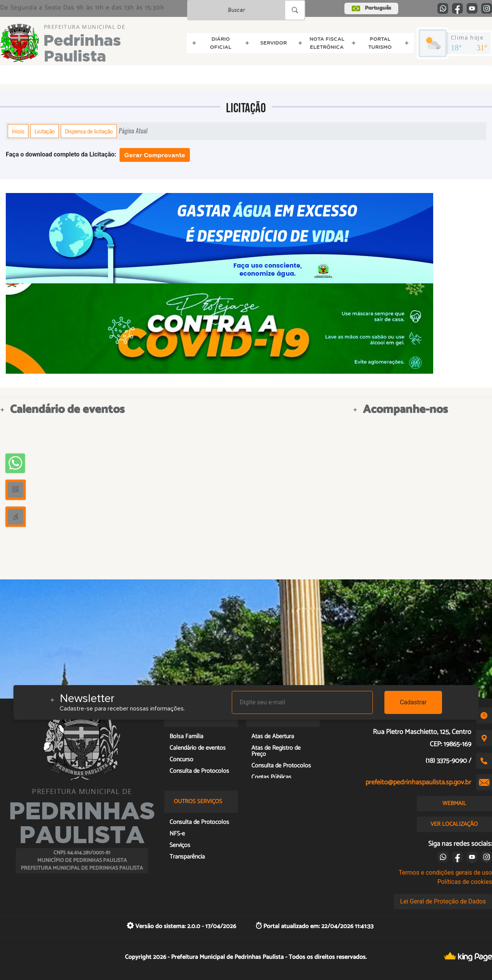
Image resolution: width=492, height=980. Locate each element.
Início (18, 131)
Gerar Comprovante (155, 155)
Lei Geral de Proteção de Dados (443, 901)
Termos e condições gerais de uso (445, 873)
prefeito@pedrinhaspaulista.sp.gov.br (418, 782)
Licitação (45, 131)
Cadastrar (413, 702)
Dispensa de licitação (89, 131)
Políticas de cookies (465, 882)
